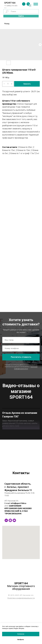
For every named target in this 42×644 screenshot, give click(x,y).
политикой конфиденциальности (26, 368)
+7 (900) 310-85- (11, 6)
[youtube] (14, 561)
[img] (24, 4)
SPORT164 (10, 3)
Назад (7, 24)
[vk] (6, 561)
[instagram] (10, 561)
